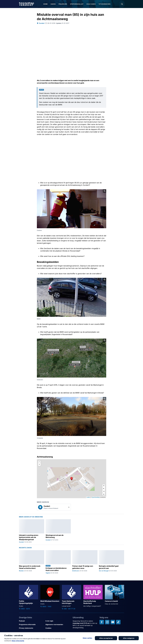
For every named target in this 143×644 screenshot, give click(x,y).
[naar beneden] (104, 494)
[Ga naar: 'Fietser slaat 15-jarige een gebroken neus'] (85, 562)
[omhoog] (104, 486)
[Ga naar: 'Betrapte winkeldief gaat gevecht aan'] (112, 562)
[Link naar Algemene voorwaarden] (58, 625)
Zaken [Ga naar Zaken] (53, 4)
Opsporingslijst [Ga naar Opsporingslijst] (77, 4)
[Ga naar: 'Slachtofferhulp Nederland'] (93, 596)
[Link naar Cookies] (58, 628)
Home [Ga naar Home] (45, 4)
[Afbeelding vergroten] (105, 191)
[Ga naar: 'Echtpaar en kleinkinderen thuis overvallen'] (58, 562)
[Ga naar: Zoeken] (122, 4)
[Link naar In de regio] (58, 621)
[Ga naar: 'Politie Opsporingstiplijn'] (29, 597)
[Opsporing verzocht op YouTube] (113, 622)
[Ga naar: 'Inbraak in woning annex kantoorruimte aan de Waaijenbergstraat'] (32, 531)
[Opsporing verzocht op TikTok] (118, 622)
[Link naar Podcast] (31, 621)
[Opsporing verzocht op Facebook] (102, 622)
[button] (72, 479)
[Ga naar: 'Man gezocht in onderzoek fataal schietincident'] (32, 562)
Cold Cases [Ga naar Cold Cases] (91, 4)
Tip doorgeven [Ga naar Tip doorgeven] (105, 4)
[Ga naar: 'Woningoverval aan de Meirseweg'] (58, 531)
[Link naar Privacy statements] (31, 628)
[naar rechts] (104, 491)
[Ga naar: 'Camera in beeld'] (114, 595)
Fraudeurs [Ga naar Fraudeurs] (63, 4)
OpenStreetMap (96, 497)
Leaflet (88, 497)
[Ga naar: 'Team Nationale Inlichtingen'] (71, 597)
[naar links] (104, 489)
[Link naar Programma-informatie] (31, 625)
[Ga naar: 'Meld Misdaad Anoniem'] (50, 596)
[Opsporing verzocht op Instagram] (107, 622)
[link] (54, 507)
